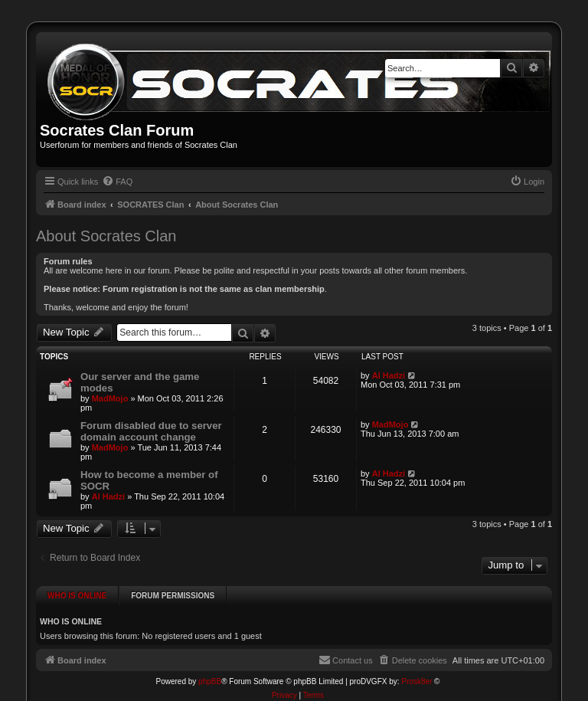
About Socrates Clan (106, 236)
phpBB (210, 675)
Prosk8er (416, 675)
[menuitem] (117, 182)
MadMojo (110, 398)
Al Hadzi (389, 375)
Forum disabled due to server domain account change (151, 431)
